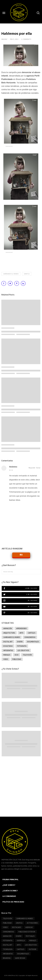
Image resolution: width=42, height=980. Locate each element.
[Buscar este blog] (21, 572)
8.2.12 (11, 470)
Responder (32, 468)
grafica (27, 274)
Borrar (38, 468)
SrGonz (5, 39)
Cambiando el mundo (11, 274)
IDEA (21, 555)
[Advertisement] (21, 784)
